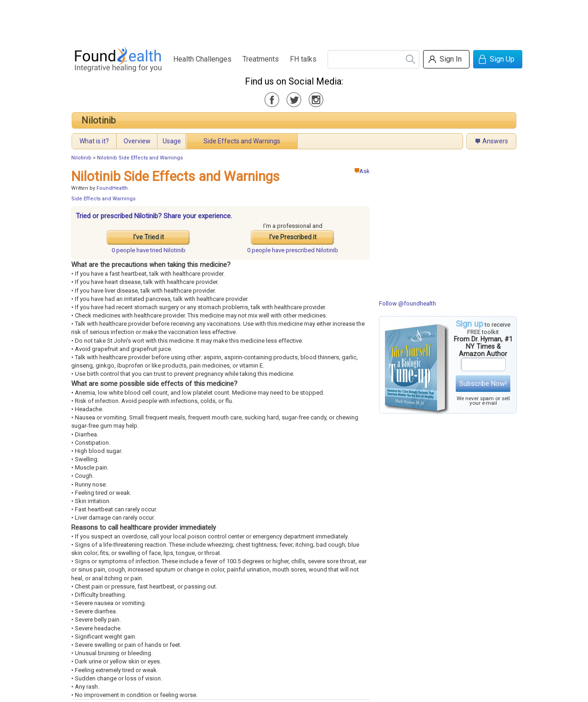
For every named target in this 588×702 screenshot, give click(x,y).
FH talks (303, 59)
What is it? (94, 141)
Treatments (261, 59)
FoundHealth (112, 188)
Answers (495, 141)
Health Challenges (202, 59)
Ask (362, 171)
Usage (172, 141)
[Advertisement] (294, 21)
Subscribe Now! (483, 384)
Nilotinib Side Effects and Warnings (140, 158)
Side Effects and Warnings (242, 141)
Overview (137, 141)
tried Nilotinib (149, 250)
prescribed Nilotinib (293, 250)
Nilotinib (99, 120)
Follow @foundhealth (407, 303)
